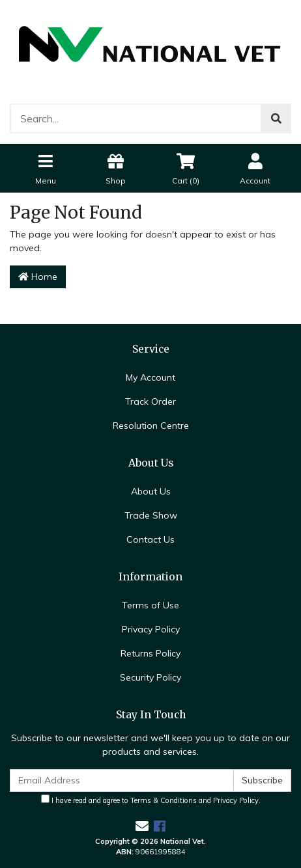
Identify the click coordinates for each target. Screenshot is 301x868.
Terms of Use (150, 605)
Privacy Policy (151, 629)
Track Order (150, 401)
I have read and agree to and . (151, 800)
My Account (150, 377)
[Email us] (142, 826)
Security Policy (150, 677)
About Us (151, 491)
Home (38, 277)
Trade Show (151, 515)
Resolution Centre (151, 426)
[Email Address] (122, 780)
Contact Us (150, 539)
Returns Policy (150, 653)
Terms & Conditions (164, 800)
